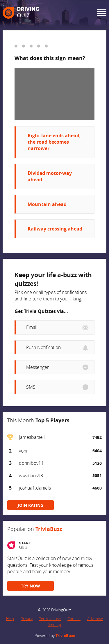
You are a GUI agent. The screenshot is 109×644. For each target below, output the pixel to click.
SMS (31, 387)
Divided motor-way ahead (50, 176)
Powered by (55, 636)
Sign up (55, 624)
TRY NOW (31, 586)
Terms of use (50, 619)
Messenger (37, 367)
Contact (74, 619)
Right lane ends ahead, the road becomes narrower (54, 142)
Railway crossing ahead (55, 229)
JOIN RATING (31, 505)
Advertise (95, 619)
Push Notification (43, 347)
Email (32, 327)
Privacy (27, 619)
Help (10, 619)
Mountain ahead (47, 204)
